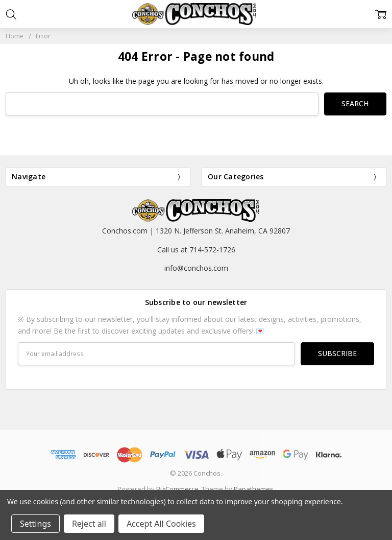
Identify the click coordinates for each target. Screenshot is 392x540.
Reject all (89, 524)
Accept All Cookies (161, 524)
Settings (35, 524)
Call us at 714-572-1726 (196, 250)
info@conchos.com (196, 268)
